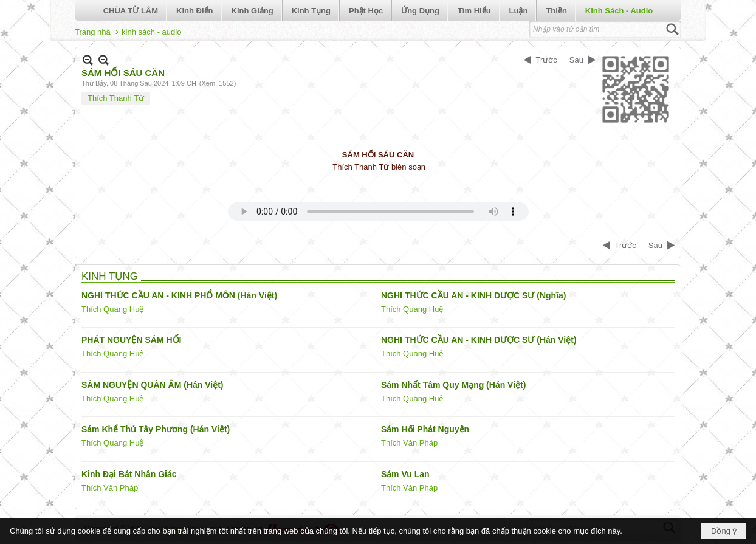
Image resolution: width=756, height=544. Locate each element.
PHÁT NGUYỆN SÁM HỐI (131, 340)
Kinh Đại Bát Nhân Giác (129, 474)
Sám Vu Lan (405, 474)
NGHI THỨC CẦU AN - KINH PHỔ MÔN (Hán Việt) (179, 295)
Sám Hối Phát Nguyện (425, 429)
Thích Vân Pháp (409, 443)
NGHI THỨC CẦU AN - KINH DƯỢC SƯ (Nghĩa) (473, 295)
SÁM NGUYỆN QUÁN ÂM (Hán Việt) (153, 385)
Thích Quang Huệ (112, 309)
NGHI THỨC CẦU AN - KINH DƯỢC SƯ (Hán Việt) (479, 340)
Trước (547, 60)
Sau (576, 60)
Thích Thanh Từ (116, 98)
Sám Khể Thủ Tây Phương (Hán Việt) (156, 429)
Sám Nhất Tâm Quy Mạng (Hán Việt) (453, 385)
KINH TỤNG (110, 276)
